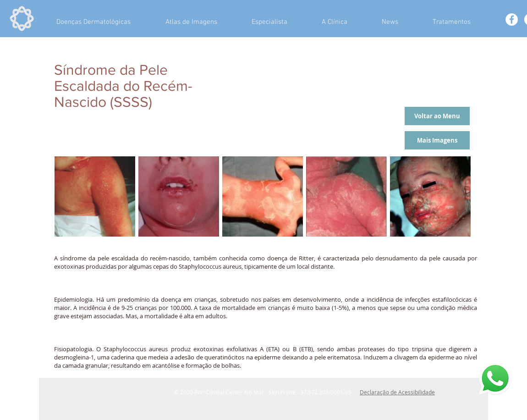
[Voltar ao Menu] (437, 116)
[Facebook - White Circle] (512, 19)
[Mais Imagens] (437, 140)
